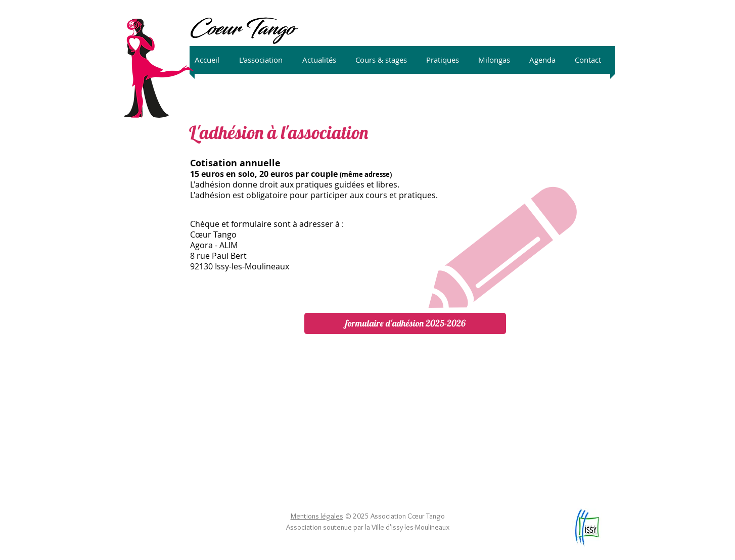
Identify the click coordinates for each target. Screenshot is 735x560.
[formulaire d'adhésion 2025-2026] (405, 323)
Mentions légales (317, 516)
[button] (266, 60)
